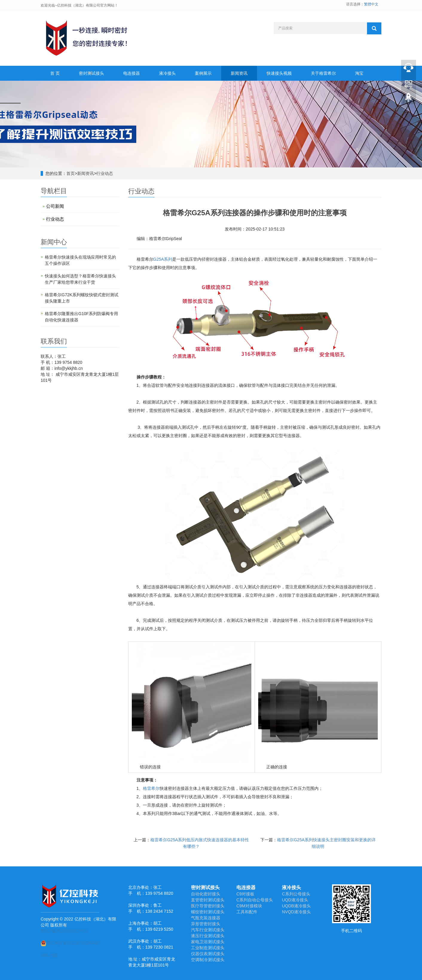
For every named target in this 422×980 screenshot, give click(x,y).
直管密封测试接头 (208, 900)
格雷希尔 (151, 788)
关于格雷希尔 (323, 73)
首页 (71, 173)
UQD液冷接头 (295, 900)
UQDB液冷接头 (296, 906)
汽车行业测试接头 (208, 930)
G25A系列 (163, 259)
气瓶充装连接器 (206, 918)
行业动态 (105, 173)
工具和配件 (247, 912)
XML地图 (49, 955)
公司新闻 (55, 206)
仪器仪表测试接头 (208, 954)
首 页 (55, 73)
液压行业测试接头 (208, 936)
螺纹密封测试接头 (208, 912)
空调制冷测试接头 (208, 960)
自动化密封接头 (206, 894)
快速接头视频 (279, 73)
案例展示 (203, 73)
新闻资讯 (239, 73)
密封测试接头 (91, 73)
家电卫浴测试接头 (208, 942)
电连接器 (132, 73)
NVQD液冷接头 (296, 912)
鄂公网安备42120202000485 (70, 943)
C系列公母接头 (296, 894)
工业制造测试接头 (208, 948)
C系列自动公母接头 (255, 900)
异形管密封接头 (206, 924)
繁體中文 (371, 4)
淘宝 (359, 73)
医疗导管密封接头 (208, 906)
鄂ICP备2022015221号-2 (64, 931)
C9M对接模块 (249, 906)
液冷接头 (167, 73)
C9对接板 (245, 894)
